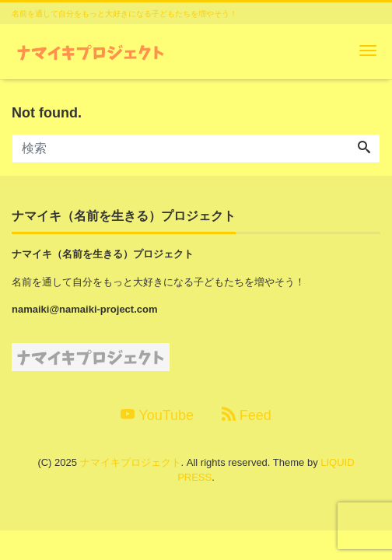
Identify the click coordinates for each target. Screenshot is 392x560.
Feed (247, 415)
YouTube (157, 415)
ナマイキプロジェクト (131, 462)
